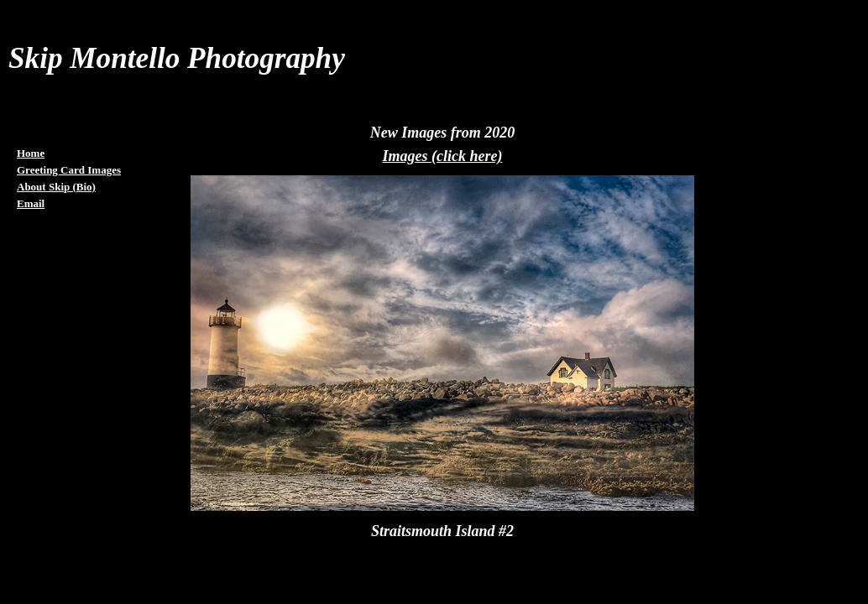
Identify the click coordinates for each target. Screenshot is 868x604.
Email (31, 203)
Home (31, 153)
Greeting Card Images (69, 170)
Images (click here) (443, 156)
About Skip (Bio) (56, 187)
